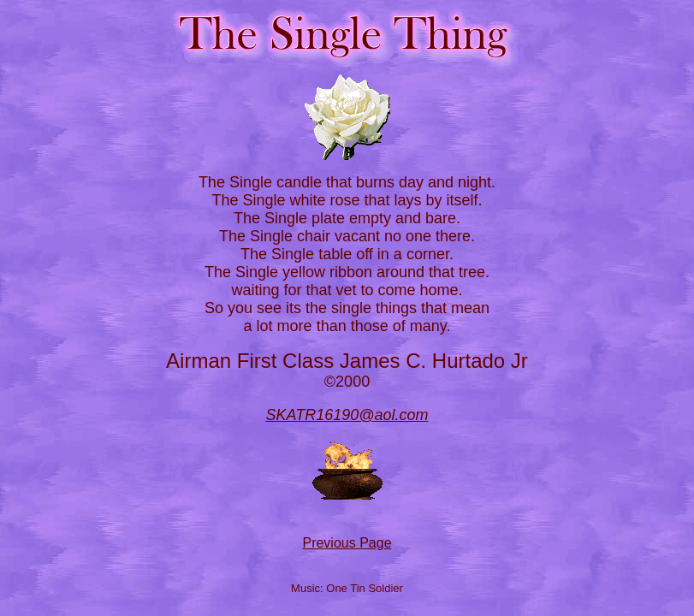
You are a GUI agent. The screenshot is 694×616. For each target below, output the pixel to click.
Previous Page (347, 543)
